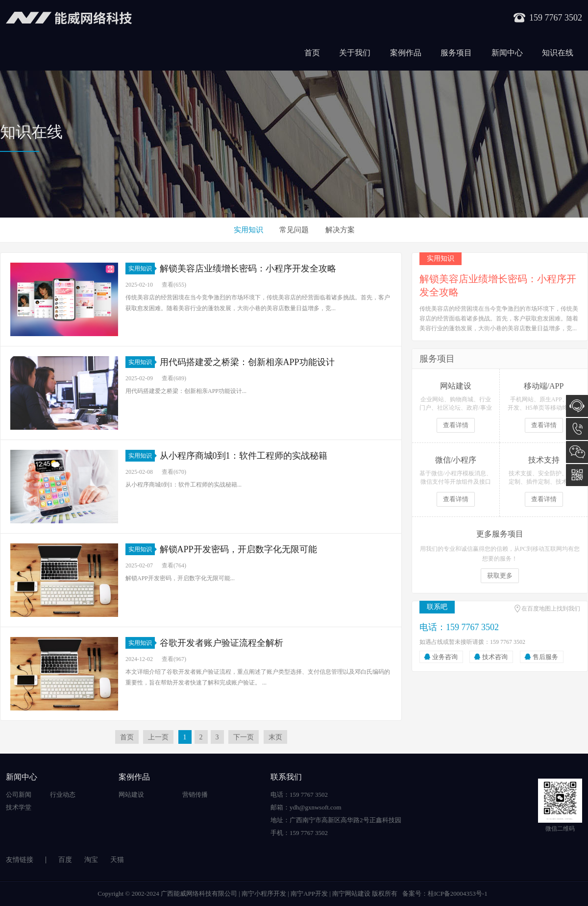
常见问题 (294, 230)
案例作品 (406, 53)
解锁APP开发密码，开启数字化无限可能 (238, 549)
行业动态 (63, 795)
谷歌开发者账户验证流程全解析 (221, 643)
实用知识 (248, 230)
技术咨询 (495, 657)
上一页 (158, 737)
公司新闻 (19, 795)
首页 (312, 53)
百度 (65, 860)
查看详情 (456, 425)
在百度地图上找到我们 (551, 609)
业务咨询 (445, 657)
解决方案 (340, 230)
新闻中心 (507, 53)
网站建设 (131, 795)
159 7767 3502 (577, 429)
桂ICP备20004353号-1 (458, 894)
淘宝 (91, 860)
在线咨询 (577, 406)
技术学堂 (19, 807)
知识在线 (558, 53)
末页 (275, 737)
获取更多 (500, 575)
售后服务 (545, 657)
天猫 (117, 860)
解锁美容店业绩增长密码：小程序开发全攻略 (248, 269)
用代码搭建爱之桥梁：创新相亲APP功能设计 (247, 362)
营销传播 (195, 795)
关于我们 (355, 53)
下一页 (244, 737)
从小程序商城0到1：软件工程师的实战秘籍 (244, 456)
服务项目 (456, 53)
